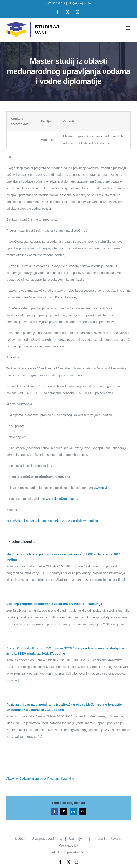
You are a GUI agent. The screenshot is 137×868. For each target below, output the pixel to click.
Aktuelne (12, 779)
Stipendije (67, 779)
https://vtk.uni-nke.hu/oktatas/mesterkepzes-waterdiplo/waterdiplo (52, 521)
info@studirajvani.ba (80, 3)
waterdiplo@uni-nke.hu (62, 499)
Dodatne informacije (33, 779)
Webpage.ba (68, 845)
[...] (122, 580)
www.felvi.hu (102, 488)
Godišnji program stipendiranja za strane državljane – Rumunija (54, 604)
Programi (53, 779)
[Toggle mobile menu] (128, 28)
